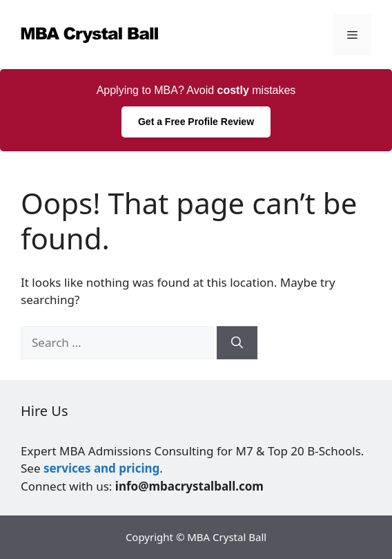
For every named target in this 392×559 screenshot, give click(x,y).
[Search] (237, 343)
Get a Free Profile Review (196, 122)
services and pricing (101, 468)
